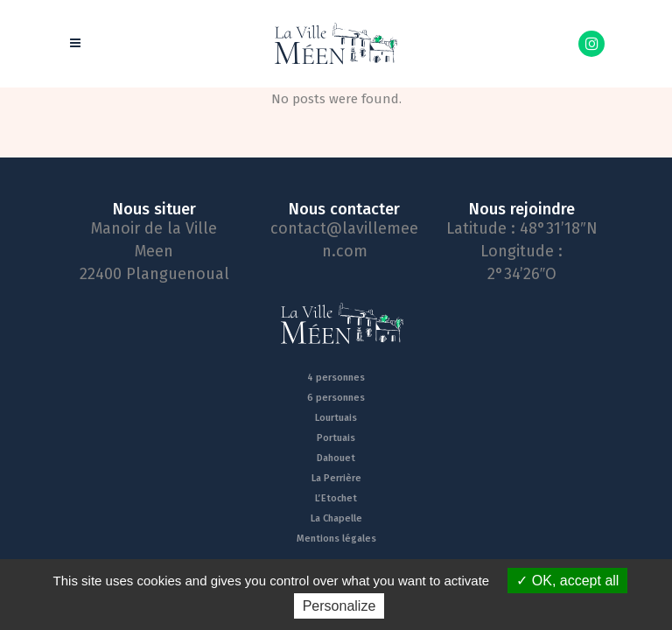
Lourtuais (336, 418)
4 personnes (336, 378)
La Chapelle (336, 518)
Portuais (336, 438)
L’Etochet (336, 498)
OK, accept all (567, 581)
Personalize (339, 606)
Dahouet (336, 458)
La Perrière (336, 478)
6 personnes (336, 398)
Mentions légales (336, 539)
